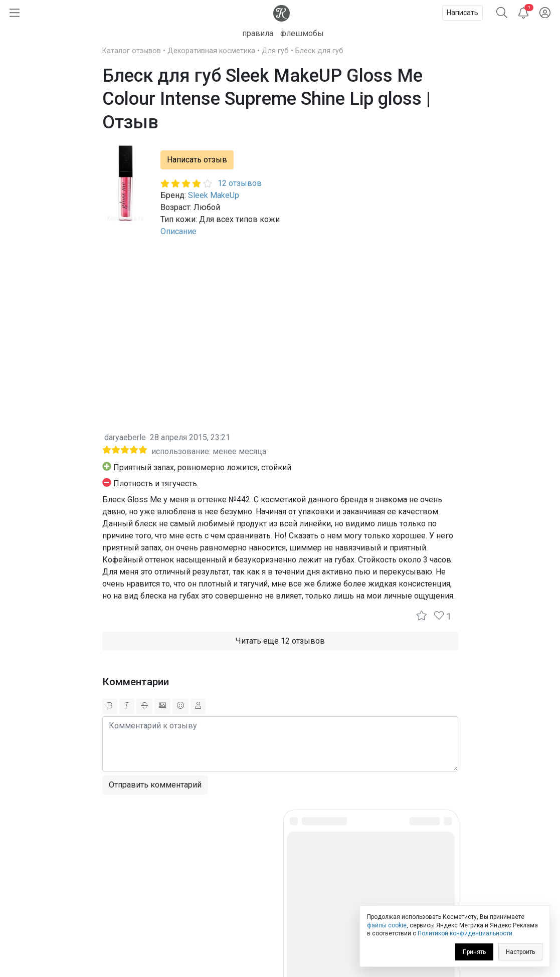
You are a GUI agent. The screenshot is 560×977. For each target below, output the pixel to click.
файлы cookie (387, 925)
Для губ (275, 51)
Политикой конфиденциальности (465, 933)
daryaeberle (125, 437)
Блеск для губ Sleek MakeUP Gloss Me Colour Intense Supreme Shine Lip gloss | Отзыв (266, 99)
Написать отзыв (197, 160)
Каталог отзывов (132, 51)
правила (258, 33)
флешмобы (302, 33)
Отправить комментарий (155, 785)
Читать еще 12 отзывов (280, 641)
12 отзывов (240, 183)
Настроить (520, 952)
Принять (474, 952)
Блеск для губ (319, 51)
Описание (178, 231)
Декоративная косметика (211, 51)
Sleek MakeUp (214, 195)
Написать (462, 13)
